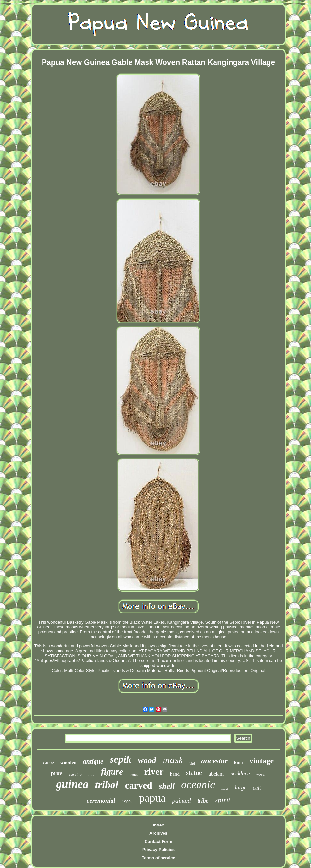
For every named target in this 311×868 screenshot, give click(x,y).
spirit (223, 800)
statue (194, 773)
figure (112, 772)
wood (147, 760)
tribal (107, 785)
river (154, 771)
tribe (203, 801)
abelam (216, 774)
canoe (49, 763)
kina (238, 763)
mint (134, 774)
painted (182, 801)
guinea (72, 784)
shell (167, 786)
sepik (121, 759)
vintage (261, 761)
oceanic (198, 785)
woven (261, 774)
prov (57, 773)
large (241, 787)
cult (257, 788)
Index (159, 825)
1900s (127, 802)
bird (192, 764)
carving (75, 774)
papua (152, 798)
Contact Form (158, 841)
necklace (240, 773)
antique (93, 761)
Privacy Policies (158, 850)
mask (173, 760)
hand (175, 774)
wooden (69, 762)
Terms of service (158, 858)
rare (91, 775)
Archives (158, 833)
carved (139, 785)
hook (225, 789)
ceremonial (101, 801)
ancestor (214, 761)
